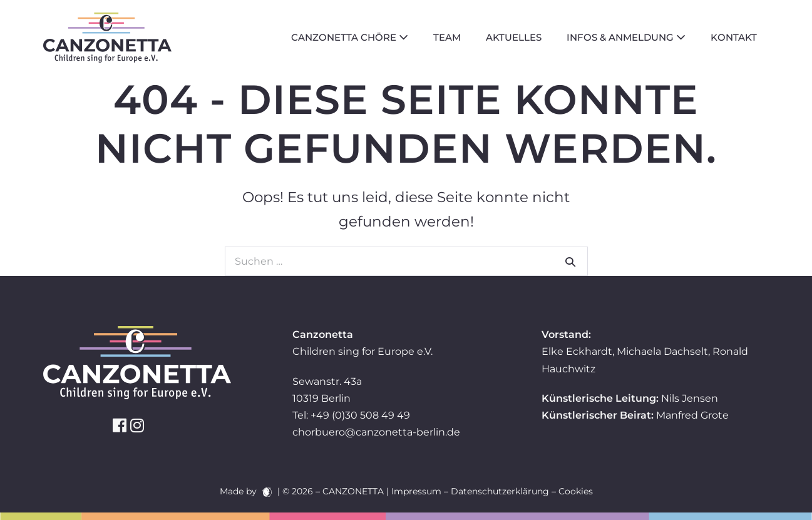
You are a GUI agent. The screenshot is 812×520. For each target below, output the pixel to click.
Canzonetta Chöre (350, 37)
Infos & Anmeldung (626, 37)
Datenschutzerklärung (500, 491)
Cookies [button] (576, 491)
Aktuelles (514, 37)
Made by (246, 491)
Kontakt (734, 37)
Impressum (416, 491)
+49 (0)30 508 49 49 (360, 415)
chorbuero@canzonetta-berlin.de (376, 432)
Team (447, 37)
